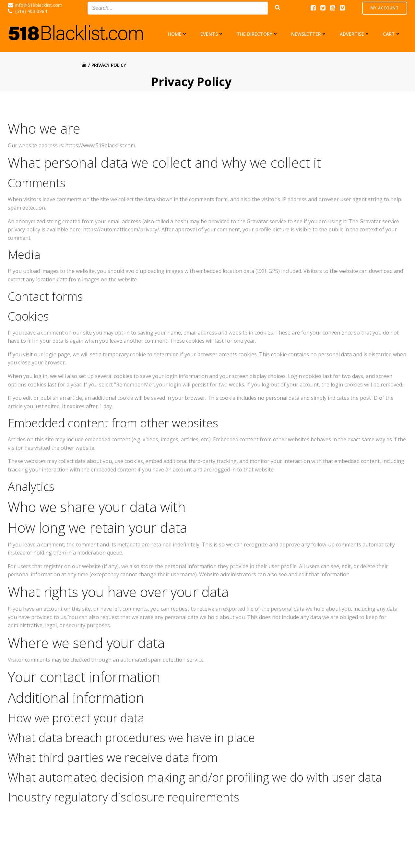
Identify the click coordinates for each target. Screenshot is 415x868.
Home (178, 34)
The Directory (257, 34)
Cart (392, 34)
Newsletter (309, 34)
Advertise (355, 34)
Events (212, 34)
